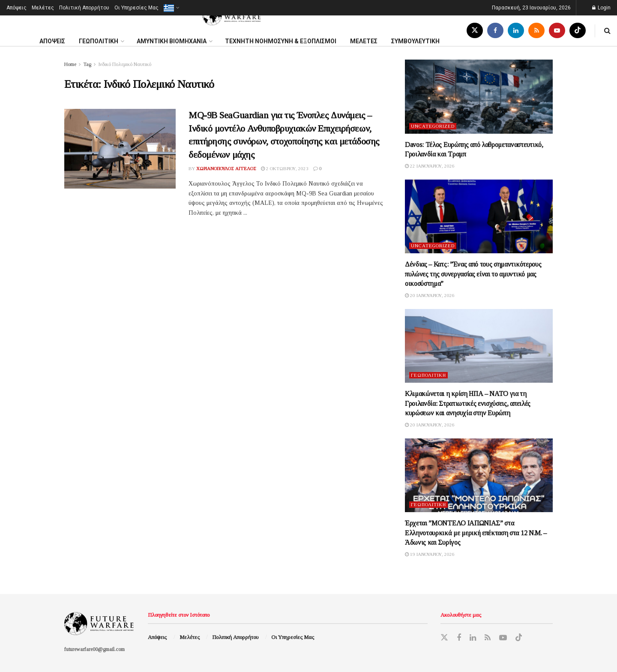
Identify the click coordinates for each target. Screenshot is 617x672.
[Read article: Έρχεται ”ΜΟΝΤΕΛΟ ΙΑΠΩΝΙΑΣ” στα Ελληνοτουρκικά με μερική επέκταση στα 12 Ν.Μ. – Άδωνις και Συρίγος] (479, 475)
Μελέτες (43, 8)
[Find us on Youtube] (557, 31)
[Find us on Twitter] (475, 31)
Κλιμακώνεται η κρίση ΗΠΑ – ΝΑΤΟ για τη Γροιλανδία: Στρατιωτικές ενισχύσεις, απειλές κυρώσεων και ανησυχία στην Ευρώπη (468, 403)
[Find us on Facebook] (495, 31)
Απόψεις (16, 8)
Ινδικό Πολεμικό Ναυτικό (125, 64)
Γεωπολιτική (428, 375)
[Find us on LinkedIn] (516, 31)
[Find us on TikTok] (578, 31)
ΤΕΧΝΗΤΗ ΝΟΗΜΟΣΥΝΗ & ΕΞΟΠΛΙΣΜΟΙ (281, 41)
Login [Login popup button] (601, 8)
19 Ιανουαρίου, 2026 (430, 554)
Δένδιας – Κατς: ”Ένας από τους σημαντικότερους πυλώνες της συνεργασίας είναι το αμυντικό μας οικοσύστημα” (473, 274)
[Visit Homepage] (232, 16)
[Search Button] (607, 31)
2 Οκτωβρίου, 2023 (285, 168)
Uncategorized (433, 126)
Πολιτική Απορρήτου (84, 8)
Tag (87, 64)
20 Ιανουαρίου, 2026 (430, 295)
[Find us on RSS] (536, 31)
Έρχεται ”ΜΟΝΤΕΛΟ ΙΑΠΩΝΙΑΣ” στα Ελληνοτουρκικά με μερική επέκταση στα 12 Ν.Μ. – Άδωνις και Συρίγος (476, 533)
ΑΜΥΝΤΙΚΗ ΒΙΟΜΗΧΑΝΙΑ (172, 41)
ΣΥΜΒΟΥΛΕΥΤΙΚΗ (415, 41)
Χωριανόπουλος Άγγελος (226, 168)
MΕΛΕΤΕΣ (364, 41)
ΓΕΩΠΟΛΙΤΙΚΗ (99, 41)
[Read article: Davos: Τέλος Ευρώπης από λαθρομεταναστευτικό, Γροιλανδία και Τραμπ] (479, 97)
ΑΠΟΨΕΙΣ (52, 41)
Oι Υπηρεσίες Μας (136, 8)
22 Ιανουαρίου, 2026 (430, 166)
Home (70, 64)
